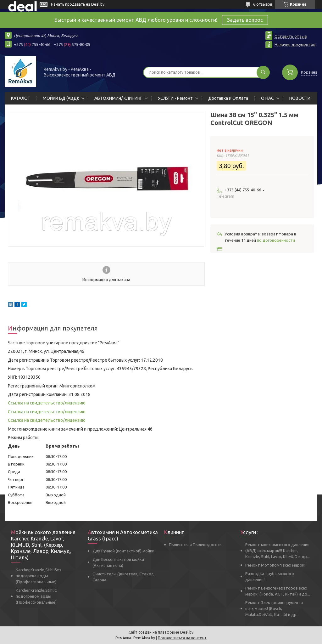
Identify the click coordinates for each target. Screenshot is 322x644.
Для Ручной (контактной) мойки (123, 551)
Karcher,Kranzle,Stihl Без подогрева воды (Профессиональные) (39, 576)
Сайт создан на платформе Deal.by (161, 632)
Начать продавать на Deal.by (78, 4)
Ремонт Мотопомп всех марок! (275, 565)
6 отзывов (263, 4)
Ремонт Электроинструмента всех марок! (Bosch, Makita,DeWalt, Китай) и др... (274, 608)
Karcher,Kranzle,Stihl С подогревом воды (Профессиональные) (36, 596)
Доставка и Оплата (228, 98)
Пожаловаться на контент (182, 638)
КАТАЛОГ (20, 98)
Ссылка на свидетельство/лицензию (47, 403)
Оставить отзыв (291, 36)
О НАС (267, 98)
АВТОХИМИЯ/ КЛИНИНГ (118, 98)
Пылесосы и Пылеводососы (196, 545)
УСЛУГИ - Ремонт (175, 98)
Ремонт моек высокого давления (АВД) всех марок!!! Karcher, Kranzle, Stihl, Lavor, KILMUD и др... (278, 551)
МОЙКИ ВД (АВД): (61, 98)
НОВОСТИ (300, 98)
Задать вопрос (245, 20)
